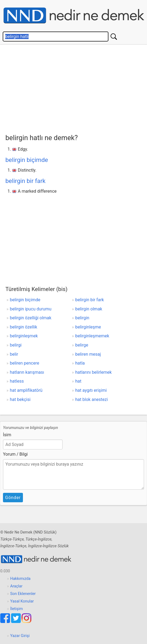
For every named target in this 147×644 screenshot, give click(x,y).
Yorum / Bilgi (15, 454)
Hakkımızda (20, 579)
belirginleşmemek (92, 336)
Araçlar (16, 586)
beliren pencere (25, 363)
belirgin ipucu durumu (31, 309)
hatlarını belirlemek (93, 372)
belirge (82, 345)
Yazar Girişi (20, 636)
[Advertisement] (76, 88)
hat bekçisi (20, 399)
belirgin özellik (24, 327)
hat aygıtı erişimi (91, 390)
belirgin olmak (89, 309)
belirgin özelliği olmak (31, 318)
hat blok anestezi (92, 399)
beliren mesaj (88, 354)
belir (14, 354)
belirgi (16, 345)
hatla (80, 363)
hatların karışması (27, 372)
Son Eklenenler (23, 594)
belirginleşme (88, 327)
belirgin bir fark (25, 181)
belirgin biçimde (27, 160)
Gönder (13, 498)
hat (78, 381)
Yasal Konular (22, 601)
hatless (17, 381)
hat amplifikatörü (26, 390)
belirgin (82, 318)
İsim (7, 435)
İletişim (17, 609)
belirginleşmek (24, 336)
